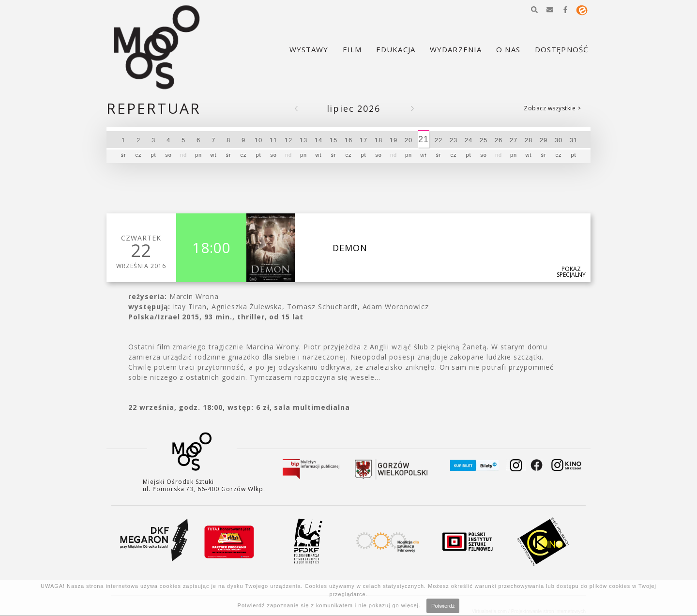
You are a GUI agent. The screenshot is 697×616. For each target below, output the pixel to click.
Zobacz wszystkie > (552, 108)
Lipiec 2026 (354, 109)
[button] (534, 10)
